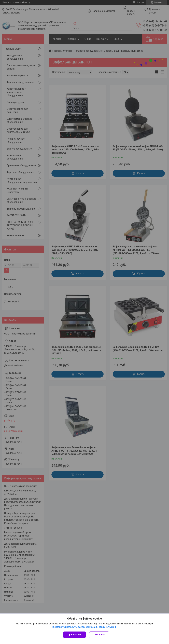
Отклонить (99, 635)
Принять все (74, 635)
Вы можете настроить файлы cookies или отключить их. (83, 627)
